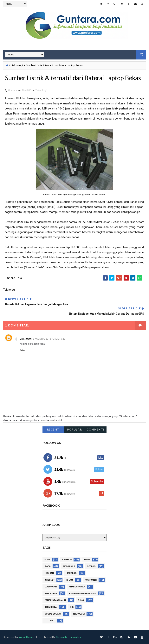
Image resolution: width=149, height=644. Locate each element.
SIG (72, 607)
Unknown (26, 339)
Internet (49, 580)
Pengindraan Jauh (55, 601)
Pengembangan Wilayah (83, 594)
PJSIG (81, 601)
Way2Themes (27, 637)
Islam (70, 580)
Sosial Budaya (53, 614)
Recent (53, 429)
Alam (47, 560)
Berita (87, 560)
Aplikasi (67, 560)
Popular (75, 429)
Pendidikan (51, 594)
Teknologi (17, 65)
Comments (96, 429)
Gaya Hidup (69, 567)
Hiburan (49, 573)
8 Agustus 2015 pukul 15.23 (49, 339)
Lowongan (51, 587)
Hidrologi (71, 573)
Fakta (48, 567)
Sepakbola (51, 607)
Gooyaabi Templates (69, 637)
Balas (23, 350)
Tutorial (50, 621)
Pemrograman (77, 587)
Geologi (91, 567)
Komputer (91, 580)
